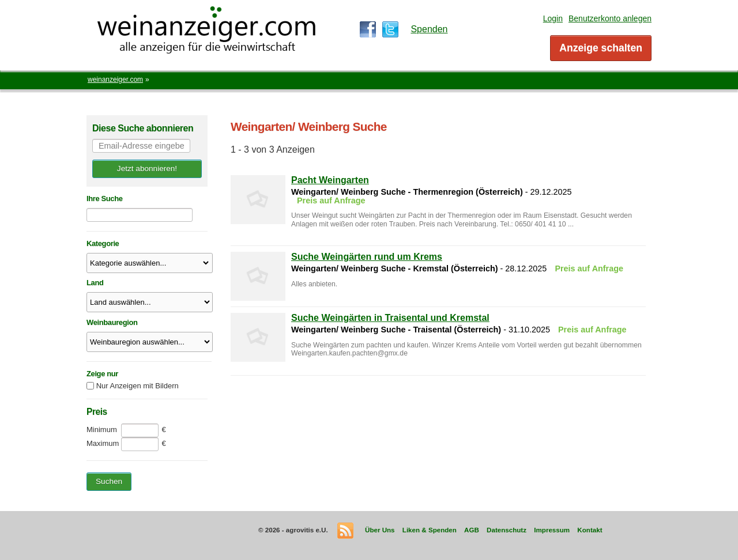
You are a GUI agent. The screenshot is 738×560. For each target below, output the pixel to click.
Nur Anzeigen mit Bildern (138, 386)
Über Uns (380, 530)
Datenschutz (507, 530)
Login (553, 18)
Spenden (429, 29)
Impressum (552, 530)
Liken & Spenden (430, 530)
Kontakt (590, 530)
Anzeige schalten (601, 48)
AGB (472, 530)
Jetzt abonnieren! (147, 169)
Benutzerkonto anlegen (610, 18)
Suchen (109, 481)
